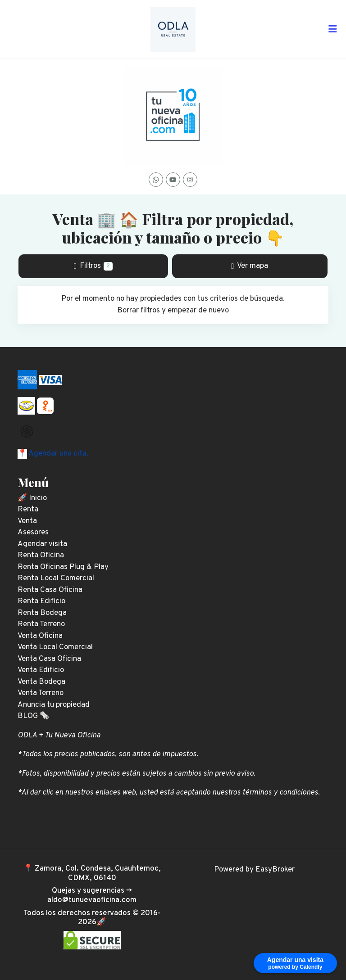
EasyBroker (275, 870)
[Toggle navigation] (332, 29)
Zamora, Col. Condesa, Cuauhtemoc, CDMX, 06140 (98, 873)
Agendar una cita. (58, 454)
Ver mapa (250, 266)
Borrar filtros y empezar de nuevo (173, 311)
